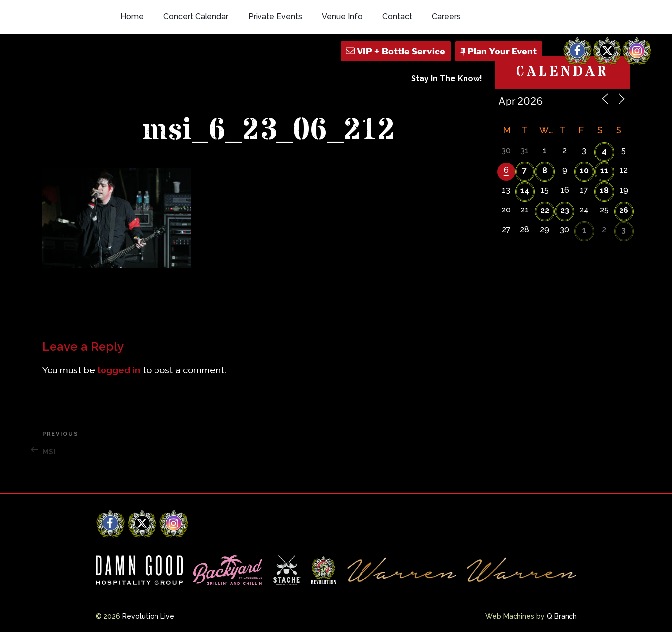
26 (624, 210)
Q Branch (562, 616)
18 (604, 190)
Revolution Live (148, 616)
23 (565, 210)
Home (132, 17)
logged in (119, 370)
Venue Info (342, 17)
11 (604, 171)
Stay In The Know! (447, 79)
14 (525, 190)
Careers (446, 17)
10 (584, 171)
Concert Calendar (196, 17)
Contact (397, 17)
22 (545, 210)
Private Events (275, 17)
